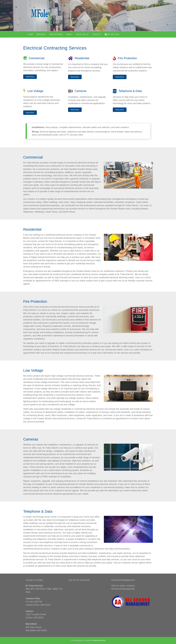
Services (41, 34)
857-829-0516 (112, 34)
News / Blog (82, 34)
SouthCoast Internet (99, 640)
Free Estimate (56, 34)
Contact (97, 34)
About (69, 34)
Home (30, 34)
